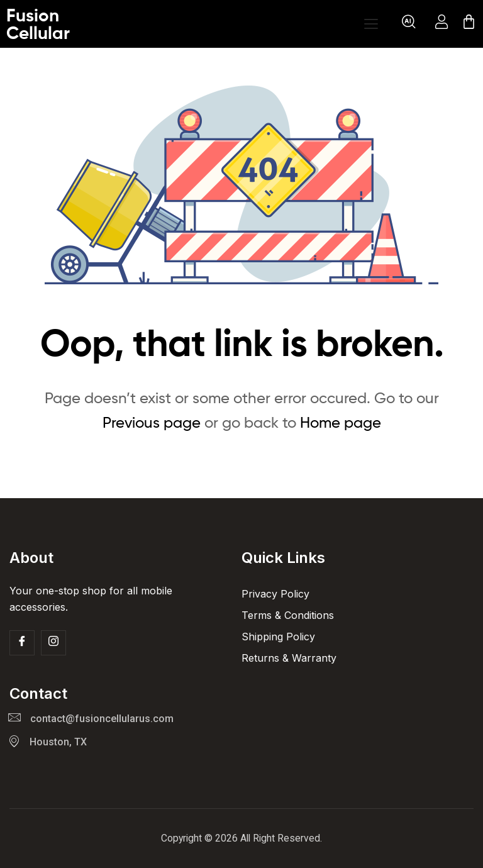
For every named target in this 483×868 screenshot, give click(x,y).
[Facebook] (22, 643)
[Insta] (53, 643)
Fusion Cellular (38, 24)
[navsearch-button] (409, 24)
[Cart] (469, 24)
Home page (341, 422)
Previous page (152, 422)
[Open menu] (371, 24)
